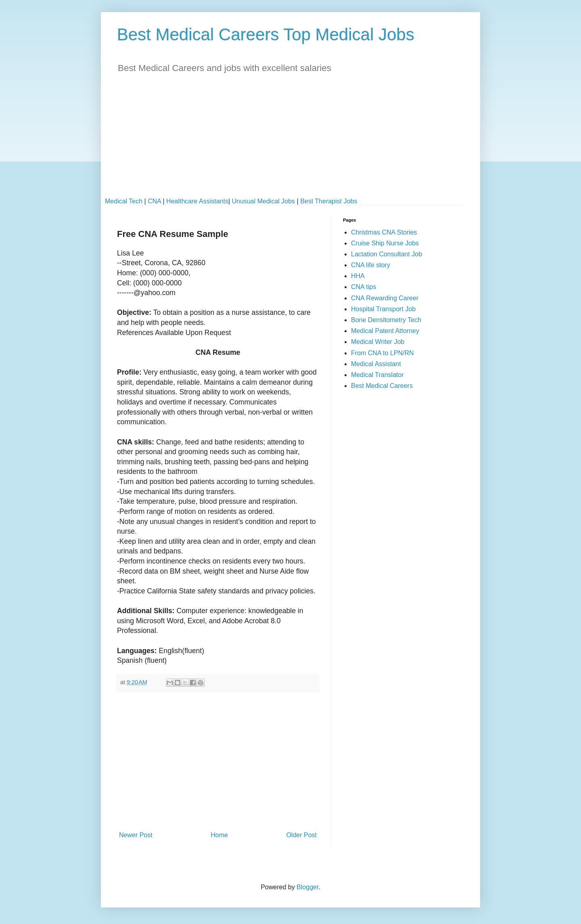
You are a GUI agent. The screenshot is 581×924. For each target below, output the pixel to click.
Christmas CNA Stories (384, 232)
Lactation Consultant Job (387, 254)
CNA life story (371, 265)
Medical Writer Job (378, 342)
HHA (358, 276)
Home (219, 835)
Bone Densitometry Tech (386, 320)
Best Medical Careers (382, 386)
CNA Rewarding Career (385, 298)
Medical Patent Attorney (385, 331)
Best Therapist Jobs (329, 201)
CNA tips (364, 287)
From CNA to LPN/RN (382, 353)
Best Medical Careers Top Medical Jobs (266, 35)
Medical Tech (124, 201)
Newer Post (136, 835)
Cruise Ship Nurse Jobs (385, 243)
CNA (154, 201)
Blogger (307, 887)
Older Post (301, 835)
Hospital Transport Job (383, 309)
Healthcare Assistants (197, 201)
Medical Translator (377, 375)
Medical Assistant (376, 364)
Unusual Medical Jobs (264, 201)
